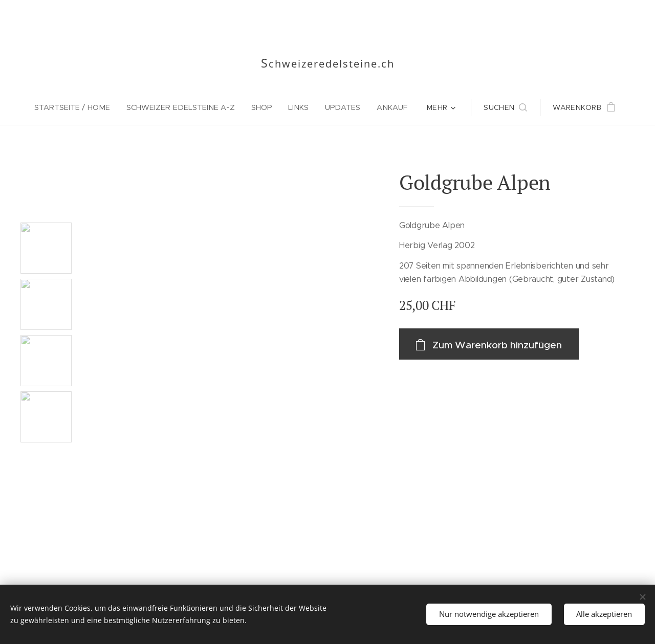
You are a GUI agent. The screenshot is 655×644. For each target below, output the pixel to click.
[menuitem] (77, 107)
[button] (505, 107)
